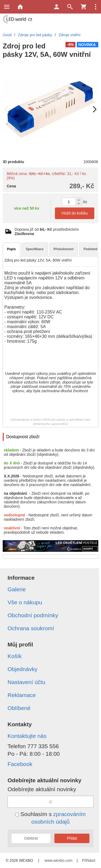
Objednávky (22, 669)
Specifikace (35, 249)
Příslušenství (64, 249)
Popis (11, 249)
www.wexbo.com (58, 860)
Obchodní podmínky (33, 615)
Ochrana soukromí (31, 628)
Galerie (17, 589)
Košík (15, 656)
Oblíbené (19, 708)
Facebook (20, 764)
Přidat (72, 838)
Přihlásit (89, 860)
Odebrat (31, 838)
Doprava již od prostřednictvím (47, 232)
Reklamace (22, 695)
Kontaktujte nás (27, 736)
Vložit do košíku (75, 213)
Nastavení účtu (26, 682)
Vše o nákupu (25, 602)
